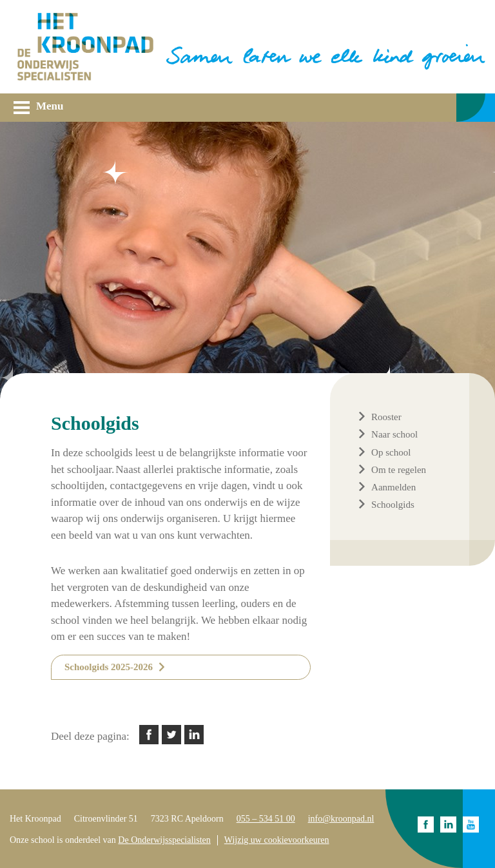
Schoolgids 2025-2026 (109, 667)
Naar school (394, 434)
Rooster (386, 417)
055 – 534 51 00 (266, 819)
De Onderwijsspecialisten (164, 840)
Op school (391, 452)
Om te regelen (399, 470)
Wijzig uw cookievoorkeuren (277, 840)
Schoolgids (393, 505)
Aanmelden (393, 487)
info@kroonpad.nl (341, 819)
